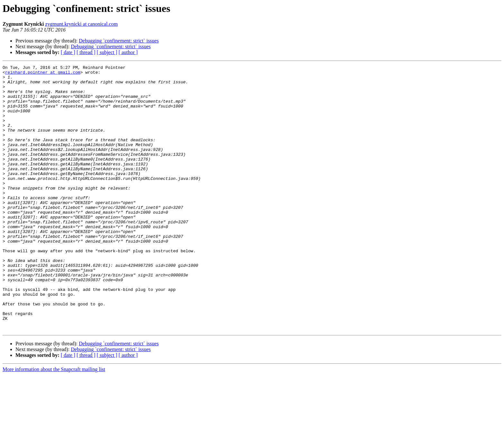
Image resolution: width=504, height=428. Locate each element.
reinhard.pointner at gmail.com (43, 74)
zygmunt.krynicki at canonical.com (81, 24)
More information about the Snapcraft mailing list (54, 422)
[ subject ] (107, 52)
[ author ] (128, 52)
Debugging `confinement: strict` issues (119, 41)
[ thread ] (86, 52)
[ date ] (68, 52)
